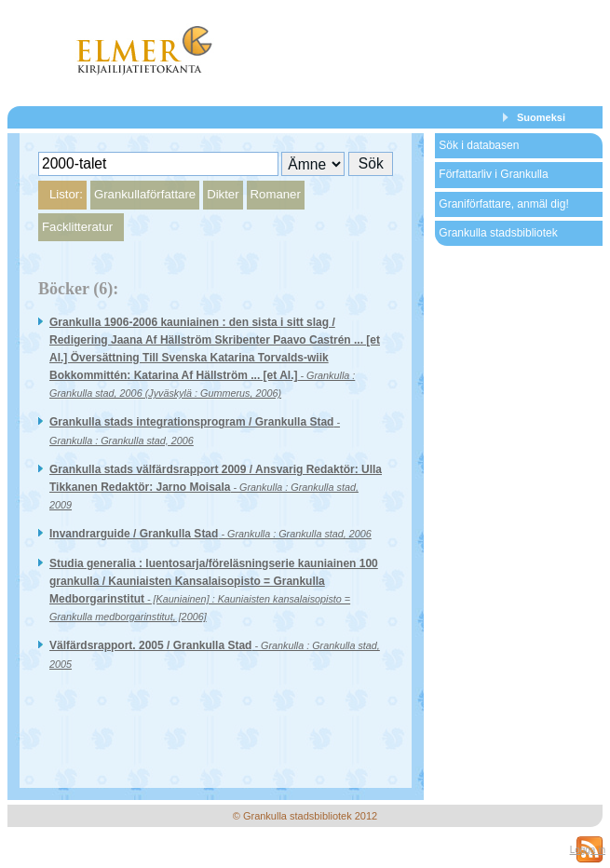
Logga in (588, 850)
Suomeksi (541, 117)
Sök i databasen (479, 145)
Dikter (223, 194)
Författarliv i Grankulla (493, 174)
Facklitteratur (77, 227)
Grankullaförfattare (145, 194)
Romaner (276, 194)
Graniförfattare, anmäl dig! (503, 204)
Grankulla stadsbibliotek (498, 233)
